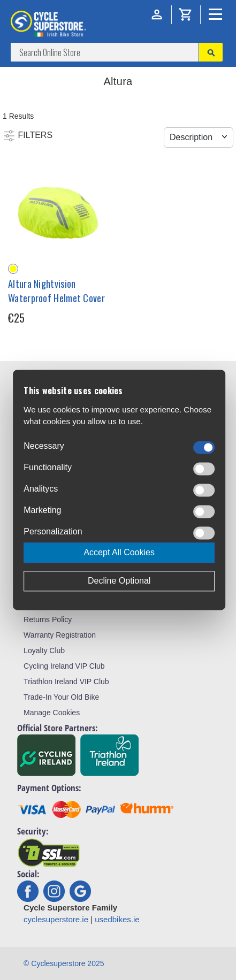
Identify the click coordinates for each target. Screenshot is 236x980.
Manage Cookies (52, 713)
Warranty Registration (60, 635)
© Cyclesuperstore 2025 (64, 963)
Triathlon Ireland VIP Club (66, 682)
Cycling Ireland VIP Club (64, 666)
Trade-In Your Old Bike (61, 697)
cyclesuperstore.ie (56, 919)
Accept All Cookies (119, 553)
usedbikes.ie (117, 919)
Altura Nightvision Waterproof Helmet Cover (56, 291)
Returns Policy (48, 619)
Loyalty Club (44, 650)
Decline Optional (119, 581)
